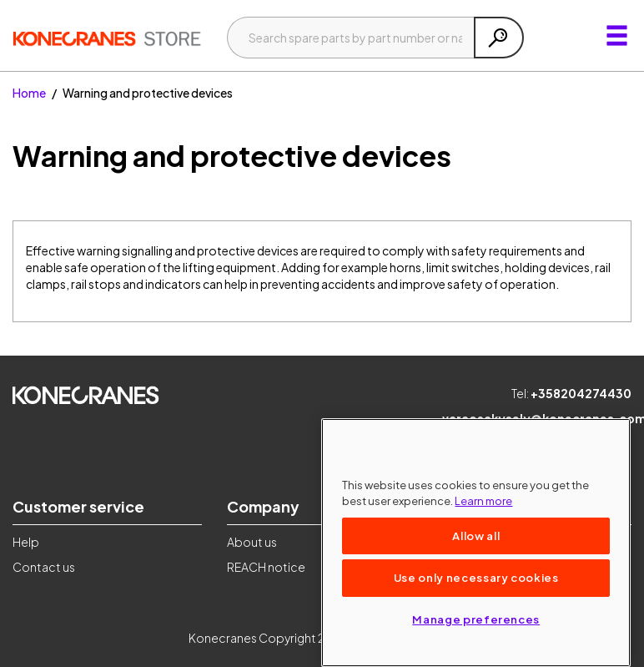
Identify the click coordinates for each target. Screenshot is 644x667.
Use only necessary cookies (476, 577)
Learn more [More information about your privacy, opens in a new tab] (483, 500)
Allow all (476, 536)
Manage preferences (476, 619)
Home (29, 93)
